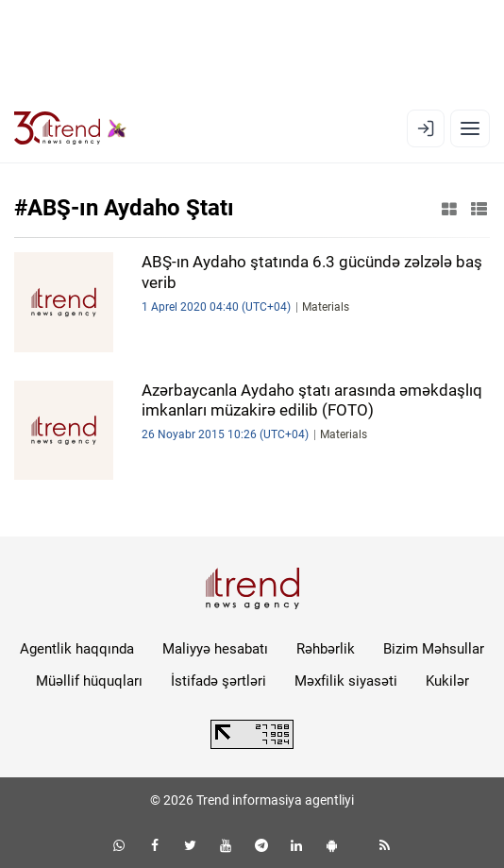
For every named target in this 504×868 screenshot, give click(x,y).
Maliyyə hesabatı (215, 649)
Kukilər (447, 681)
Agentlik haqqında (77, 649)
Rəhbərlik (326, 649)
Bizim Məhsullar (434, 649)
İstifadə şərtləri (218, 681)
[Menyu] (470, 128)
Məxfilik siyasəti (346, 681)
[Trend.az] (70, 128)
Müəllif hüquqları (89, 681)
